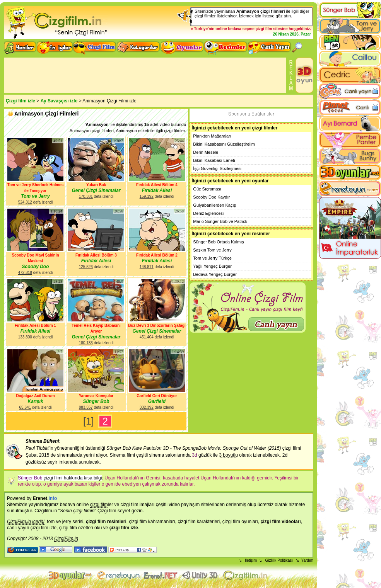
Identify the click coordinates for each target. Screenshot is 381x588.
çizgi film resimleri (106, 522)
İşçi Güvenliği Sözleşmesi (217, 168)
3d (194, 455)
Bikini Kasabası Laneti (214, 160)
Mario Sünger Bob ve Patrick (220, 221)
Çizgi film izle (21, 101)
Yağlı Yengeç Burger (212, 266)
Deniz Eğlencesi (208, 213)
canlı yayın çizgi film (28, 528)
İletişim (251, 560)
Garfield (157, 401)
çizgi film (264, 29)
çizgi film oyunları (240, 522)
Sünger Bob (96, 401)
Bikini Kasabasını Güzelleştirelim (224, 144)
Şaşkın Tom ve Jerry (212, 250)
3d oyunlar (71, 575)
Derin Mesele (206, 152)
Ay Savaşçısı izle (59, 101)
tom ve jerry (59, 522)
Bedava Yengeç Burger (215, 274)
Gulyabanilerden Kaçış (214, 205)
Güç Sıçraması (207, 189)
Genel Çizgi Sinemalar (96, 190)
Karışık (35, 401)
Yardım (308, 560)
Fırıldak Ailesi (157, 190)
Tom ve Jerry (35, 196)
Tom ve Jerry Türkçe (212, 258)
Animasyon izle (161, 575)
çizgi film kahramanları (152, 522)
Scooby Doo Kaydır (211, 197)
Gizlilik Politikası (279, 560)
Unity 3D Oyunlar (201, 575)
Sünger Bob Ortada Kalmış (218, 242)
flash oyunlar (118, 575)
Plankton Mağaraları (212, 136)
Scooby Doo (35, 267)
